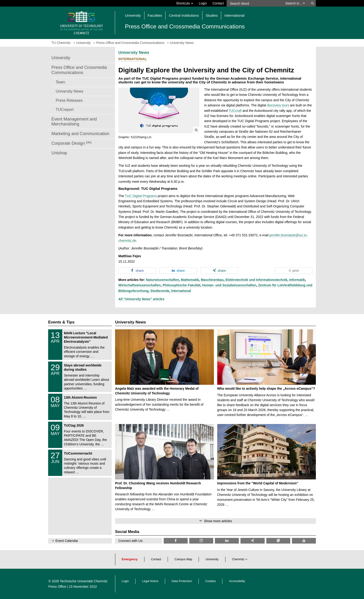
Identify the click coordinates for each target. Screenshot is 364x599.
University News (69, 91)
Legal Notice (150, 581)
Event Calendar (67, 541)
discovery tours (278, 105)
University (61, 58)
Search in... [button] (295, 3)
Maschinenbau (212, 280)
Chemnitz (238, 559)
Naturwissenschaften (162, 280)
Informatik (297, 280)
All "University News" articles (141, 299)
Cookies (211, 581)
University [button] (133, 15)
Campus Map (183, 559)
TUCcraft (235, 111)
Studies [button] (212, 15)
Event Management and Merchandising (74, 122)
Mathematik (190, 280)
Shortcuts (184, 3)
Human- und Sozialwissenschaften (229, 285)
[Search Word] (254, 3)
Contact (218, 3)
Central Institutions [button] (184, 15)
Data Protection (182, 581)
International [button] (234, 15)
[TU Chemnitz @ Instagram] (201, 541)
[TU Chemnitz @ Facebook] (176, 541)
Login (203, 3)
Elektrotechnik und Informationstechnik (256, 280)
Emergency (130, 559)
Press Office (57, 587)
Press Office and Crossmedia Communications (79, 70)
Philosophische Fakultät (181, 285)
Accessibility (237, 581)
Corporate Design (71, 143)
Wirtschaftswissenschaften (139, 285)
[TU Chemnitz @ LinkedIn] (227, 541)
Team (60, 82)
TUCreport (65, 109)
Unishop (59, 153)
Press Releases (69, 100)
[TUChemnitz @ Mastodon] (278, 541)
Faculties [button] (155, 15)
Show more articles (218, 521)
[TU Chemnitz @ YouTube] (304, 541)
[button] (159, 110)
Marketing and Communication (80, 134)
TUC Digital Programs (141, 196)
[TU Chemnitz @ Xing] (252, 541)
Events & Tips (61, 322)
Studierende (160, 291)
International (181, 291)
